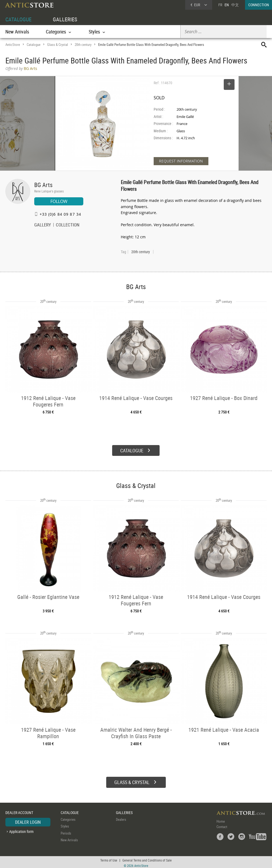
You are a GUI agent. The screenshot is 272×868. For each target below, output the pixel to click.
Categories (68, 818)
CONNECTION (259, 5)
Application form (21, 830)
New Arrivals (17, 32)
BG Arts (43, 185)
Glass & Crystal (58, 45)
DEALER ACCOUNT (19, 811)
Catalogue (34, 45)
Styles (65, 825)
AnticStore (13, 45)
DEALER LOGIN (28, 820)
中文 (235, 5)
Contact (222, 825)
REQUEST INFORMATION (181, 161)
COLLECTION (68, 225)
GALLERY (43, 225)
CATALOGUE (18, 19)
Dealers (121, 818)
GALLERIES (65, 19)
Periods (66, 832)
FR (220, 5)
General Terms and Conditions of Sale (147, 859)
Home (221, 820)
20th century (83, 45)
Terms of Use (109, 859)
